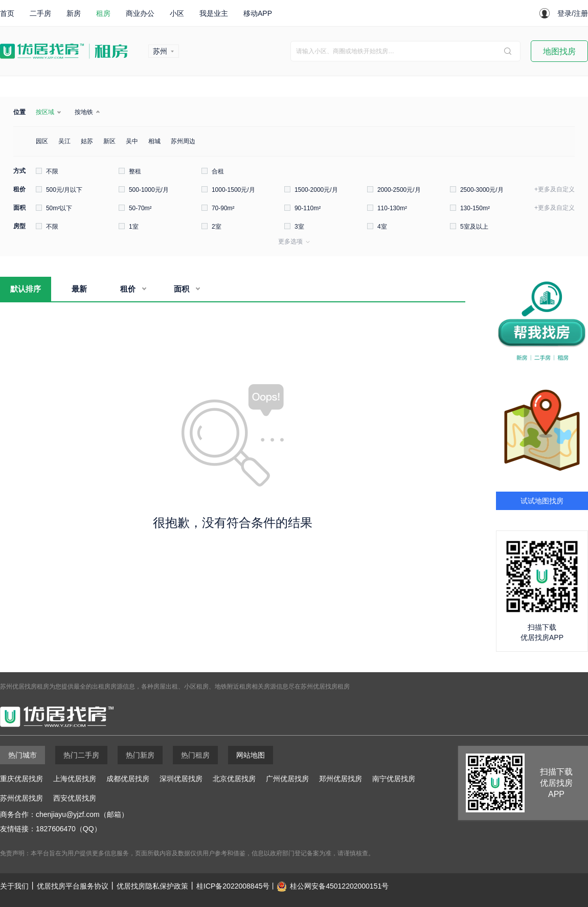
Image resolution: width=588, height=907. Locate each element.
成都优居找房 (128, 779)
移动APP (258, 13)
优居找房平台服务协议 (73, 886)
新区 (109, 141)
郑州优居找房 (341, 779)
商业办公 (140, 13)
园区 (42, 141)
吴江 (64, 141)
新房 (74, 13)
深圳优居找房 (181, 779)
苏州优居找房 (21, 798)
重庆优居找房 (21, 779)
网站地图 (251, 755)
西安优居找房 (75, 798)
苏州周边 (183, 141)
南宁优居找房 (394, 779)
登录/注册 (573, 13)
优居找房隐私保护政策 (152, 886)
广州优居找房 (287, 779)
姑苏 (87, 141)
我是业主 (214, 13)
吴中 (132, 141)
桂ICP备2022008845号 (233, 886)
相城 (154, 141)
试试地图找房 (542, 501)
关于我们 (14, 886)
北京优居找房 (234, 779)
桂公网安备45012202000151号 (339, 886)
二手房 (40, 13)
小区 (177, 13)
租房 (103, 13)
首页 (7, 13)
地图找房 (559, 51)
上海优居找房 (75, 779)
